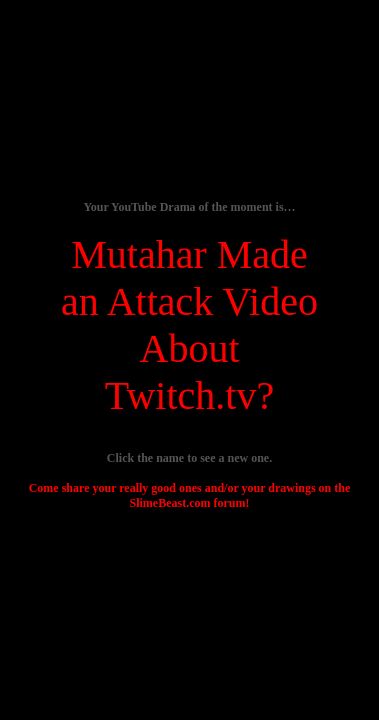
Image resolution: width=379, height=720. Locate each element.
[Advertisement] (190, 522)
